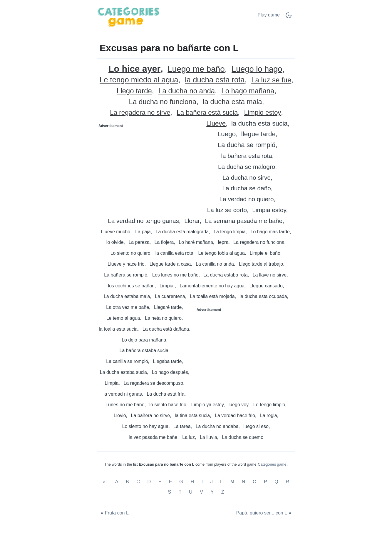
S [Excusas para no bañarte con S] (169, 492)
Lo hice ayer (134, 69)
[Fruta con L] (114, 513)
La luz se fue (271, 80)
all (106, 482)
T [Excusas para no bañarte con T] (180, 492)
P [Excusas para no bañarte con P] (265, 482)
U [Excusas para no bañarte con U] (191, 492)
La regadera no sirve (140, 113)
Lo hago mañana (248, 91)
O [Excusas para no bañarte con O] (254, 482)
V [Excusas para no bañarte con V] (201, 492)
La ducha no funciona (163, 102)
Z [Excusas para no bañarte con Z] (223, 492)
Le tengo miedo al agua (139, 80)
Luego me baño (196, 69)
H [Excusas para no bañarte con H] (192, 482)
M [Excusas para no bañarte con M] (232, 482)
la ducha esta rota (215, 80)
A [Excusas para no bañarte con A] (117, 482)
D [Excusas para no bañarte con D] (149, 482)
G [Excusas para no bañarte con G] (181, 482)
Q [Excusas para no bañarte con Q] (276, 482)
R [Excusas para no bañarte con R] (287, 482)
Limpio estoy (263, 113)
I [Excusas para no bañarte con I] (202, 482)
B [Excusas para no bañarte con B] (127, 482)
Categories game (272, 464)
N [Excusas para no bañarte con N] (244, 482)
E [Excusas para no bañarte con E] (160, 482)
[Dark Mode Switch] (289, 17)
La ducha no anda (187, 91)
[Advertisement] (147, 167)
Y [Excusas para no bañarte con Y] (212, 492)
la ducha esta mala (232, 102)
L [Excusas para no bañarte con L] (221, 482)
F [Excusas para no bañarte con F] (170, 482)
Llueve (216, 124)
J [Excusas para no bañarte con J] (212, 482)
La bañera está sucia (207, 113)
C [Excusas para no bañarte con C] (138, 482)
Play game (269, 15)
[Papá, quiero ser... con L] (264, 513)
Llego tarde (134, 91)
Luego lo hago (257, 69)
